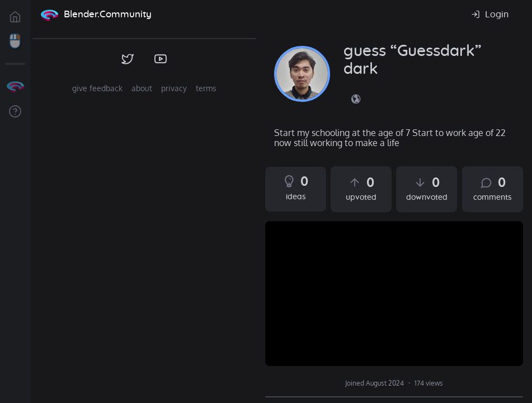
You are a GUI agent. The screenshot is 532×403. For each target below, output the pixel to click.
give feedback (97, 88)
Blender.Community (108, 14)
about (142, 88)
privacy (174, 88)
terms (206, 88)
